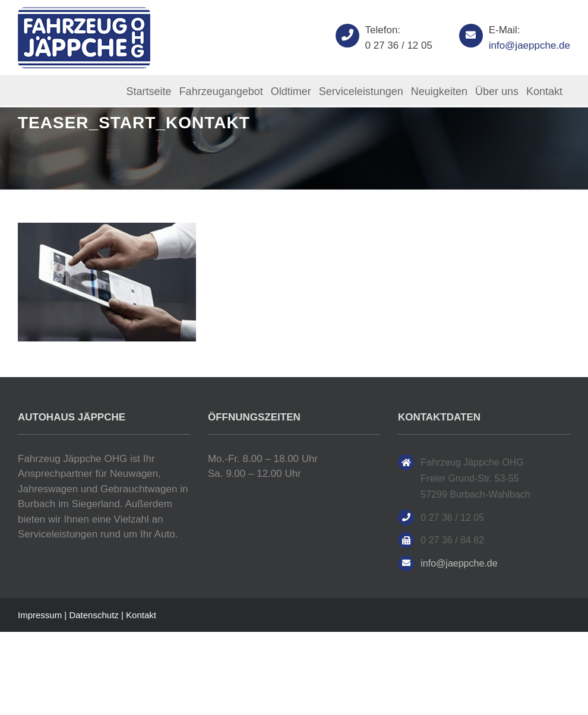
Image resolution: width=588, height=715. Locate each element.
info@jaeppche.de (529, 45)
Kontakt (141, 615)
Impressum (40, 615)
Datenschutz (94, 615)
